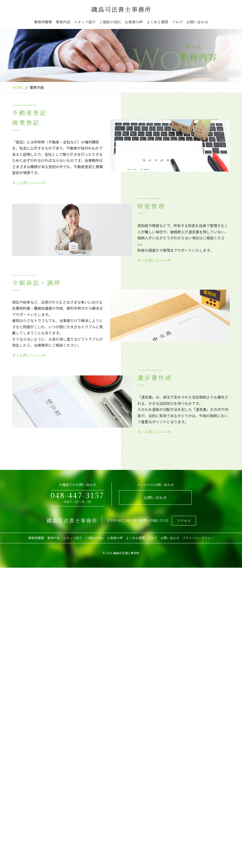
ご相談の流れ (110, 22)
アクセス (184, 521)
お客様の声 (134, 22)
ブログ (177, 22)
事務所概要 (43, 22)
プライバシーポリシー (198, 538)
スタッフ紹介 (85, 22)
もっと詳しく (29, 183)
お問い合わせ (197, 22)
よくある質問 (157, 22)
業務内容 (63, 22)
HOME (18, 87)
